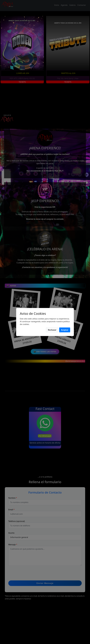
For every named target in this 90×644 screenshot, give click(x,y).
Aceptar (65, 330)
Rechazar (52, 330)
